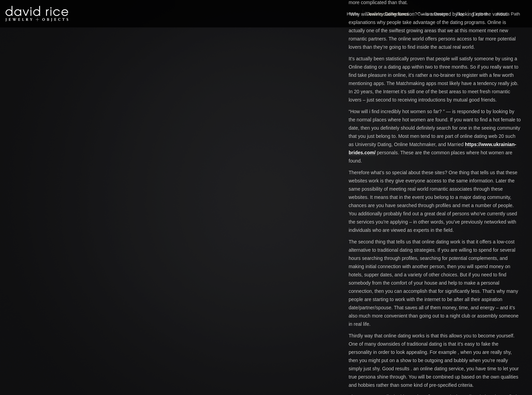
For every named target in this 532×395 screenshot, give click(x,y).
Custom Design (433, 14)
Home (353, 14)
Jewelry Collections (388, 14)
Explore (480, 14)
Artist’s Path (508, 14)
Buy (460, 14)
